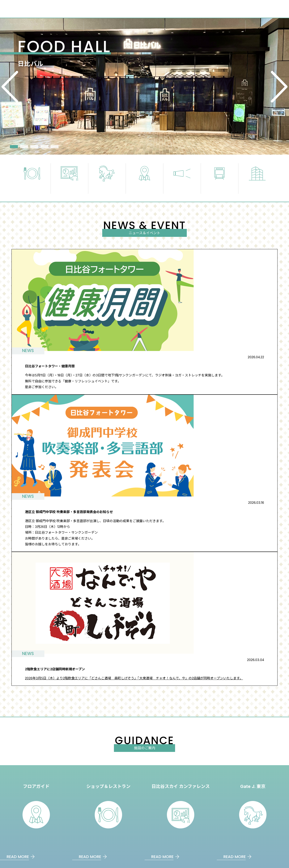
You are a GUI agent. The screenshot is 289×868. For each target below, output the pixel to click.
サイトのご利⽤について (256, 797)
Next (276, 87)
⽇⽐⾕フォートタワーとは (198, 780)
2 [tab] (24, 147)
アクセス (166, 763)
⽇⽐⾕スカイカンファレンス (140, 788)
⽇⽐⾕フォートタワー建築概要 (23, 842)
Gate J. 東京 (128, 797)
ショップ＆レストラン (135, 806)
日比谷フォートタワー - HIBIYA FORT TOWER (35, 780)
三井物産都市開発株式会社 (74, 842)
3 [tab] (34, 147)
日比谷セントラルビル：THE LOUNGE (128, 842)
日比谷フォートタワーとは (96, 763)
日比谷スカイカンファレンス (184, 842)
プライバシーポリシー (255, 806)
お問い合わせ (248, 788)
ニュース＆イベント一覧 (137, 414)
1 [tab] (14, 147)
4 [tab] (44, 147)
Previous (13, 87)
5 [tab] (55, 147)
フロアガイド (128, 780)
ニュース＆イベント (253, 780)
